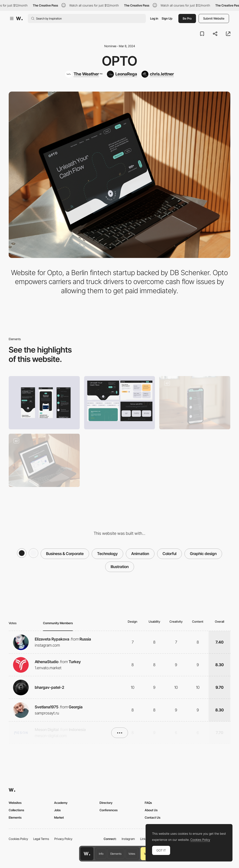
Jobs (57, 810)
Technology (107, 554)
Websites (15, 803)
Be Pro (187, 18)
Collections (16, 810)
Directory (106, 803)
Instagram (128, 839)
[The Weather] (84, 74)
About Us (151, 810)
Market (59, 817)
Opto (120, 61)
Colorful (169, 554)
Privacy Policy (63, 839)
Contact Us (153, 817)
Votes (132, 854)
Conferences (109, 810)
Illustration (120, 567)
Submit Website (214, 18)
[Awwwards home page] (87, 854)
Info (101, 854)
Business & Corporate (65, 554)
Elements (116, 854)
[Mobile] (44, 403)
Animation (140, 554)
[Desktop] (120, 403)
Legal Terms (41, 839)
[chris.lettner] (158, 74)
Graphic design (203, 554)
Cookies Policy (18, 839)
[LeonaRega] (122, 74)
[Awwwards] (19, 18)
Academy (61, 803)
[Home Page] (44, 460)
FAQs (148, 803)
